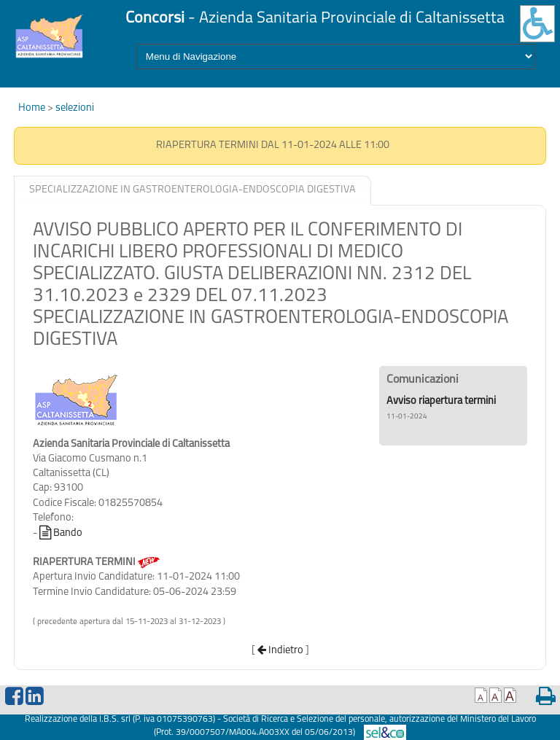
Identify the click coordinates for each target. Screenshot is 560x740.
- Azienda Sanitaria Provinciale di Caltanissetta (315, 19)
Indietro (280, 651)
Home (33, 108)
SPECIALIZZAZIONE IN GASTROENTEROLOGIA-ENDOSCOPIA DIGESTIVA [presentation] (192, 190)
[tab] (192, 191)
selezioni (75, 108)
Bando (61, 533)
